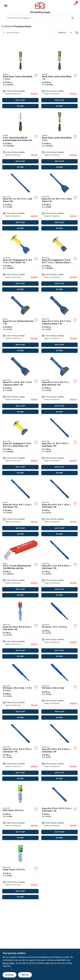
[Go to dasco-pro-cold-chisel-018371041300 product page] (21, 507)
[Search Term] (40, 18)
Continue (9, 975)
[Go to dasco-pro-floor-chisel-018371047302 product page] (60, 201)
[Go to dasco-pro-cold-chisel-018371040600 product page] (21, 629)
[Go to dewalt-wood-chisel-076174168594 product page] (60, 140)
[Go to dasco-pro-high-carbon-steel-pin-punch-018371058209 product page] (21, 691)
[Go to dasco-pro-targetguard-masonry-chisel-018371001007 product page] (60, 262)
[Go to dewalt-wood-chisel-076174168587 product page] (60, 79)
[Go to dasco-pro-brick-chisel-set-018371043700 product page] (21, 324)
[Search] (73, 18)
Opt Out (25, 975)
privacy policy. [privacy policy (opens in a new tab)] (9, 963)
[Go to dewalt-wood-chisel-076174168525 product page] (21, 79)
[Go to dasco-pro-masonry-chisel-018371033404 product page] (60, 324)
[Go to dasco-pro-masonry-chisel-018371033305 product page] (21, 385)
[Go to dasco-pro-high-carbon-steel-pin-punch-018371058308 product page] (60, 691)
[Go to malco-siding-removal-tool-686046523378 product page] (21, 568)
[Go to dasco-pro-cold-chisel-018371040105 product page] (60, 812)
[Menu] (6, 6)
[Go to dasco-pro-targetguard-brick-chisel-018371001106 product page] (21, 446)
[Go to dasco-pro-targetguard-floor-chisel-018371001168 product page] (21, 262)
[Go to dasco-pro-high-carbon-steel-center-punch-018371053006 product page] (21, 871)
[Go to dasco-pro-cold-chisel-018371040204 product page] (60, 752)
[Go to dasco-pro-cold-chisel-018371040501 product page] (60, 568)
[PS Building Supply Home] (40, 6)
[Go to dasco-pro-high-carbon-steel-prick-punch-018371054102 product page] (21, 812)
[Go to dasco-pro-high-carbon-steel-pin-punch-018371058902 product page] (60, 629)
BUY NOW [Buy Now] (20, 106)
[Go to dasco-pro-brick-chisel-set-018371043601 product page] (60, 385)
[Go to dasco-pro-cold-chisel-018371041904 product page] (21, 201)
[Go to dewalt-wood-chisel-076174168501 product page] (21, 140)
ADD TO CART (20, 100)
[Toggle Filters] (77, 33)
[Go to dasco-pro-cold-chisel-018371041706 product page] (60, 446)
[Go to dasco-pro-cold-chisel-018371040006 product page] (21, 752)
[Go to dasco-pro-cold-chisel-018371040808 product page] (60, 507)
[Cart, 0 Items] (75, 4)
